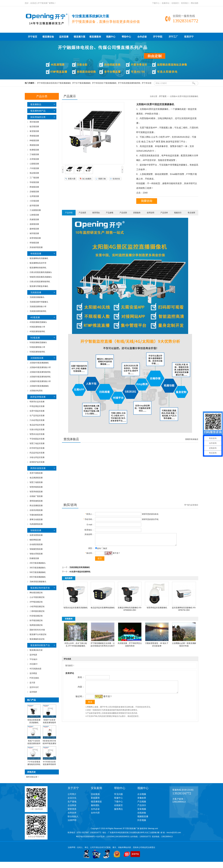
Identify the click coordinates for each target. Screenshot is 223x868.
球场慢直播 (34, 243)
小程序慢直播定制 (37, 607)
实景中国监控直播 (37, 411)
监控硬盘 (33, 673)
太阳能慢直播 (37, 358)
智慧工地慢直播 (36, 482)
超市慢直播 (34, 206)
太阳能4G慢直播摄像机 (39, 363)
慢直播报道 (96, 802)
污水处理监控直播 (37, 420)
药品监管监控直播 (37, 453)
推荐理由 (96, 213)
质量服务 (137, 213)
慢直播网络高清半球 (38, 263)
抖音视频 (142, 820)
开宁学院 (158, 37)
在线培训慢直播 (36, 510)
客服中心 (118, 798)
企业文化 (72, 798)
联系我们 (185, 3)
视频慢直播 (143, 816)
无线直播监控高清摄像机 (80, 570)
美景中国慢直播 (36, 473)
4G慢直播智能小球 (37, 327)
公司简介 (72, 794)
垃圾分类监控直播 (37, 430)
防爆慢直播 (34, 558)
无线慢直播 (36, 292)
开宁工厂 (173, 37)
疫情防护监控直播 (37, 462)
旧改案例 (95, 794)
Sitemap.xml (153, 829)
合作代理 (95, 813)
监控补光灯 (34, 687)
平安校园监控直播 (37, 439)
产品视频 (142, 802)
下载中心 (156, 3)
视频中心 (111, 37)
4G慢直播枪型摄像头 (38, 322)
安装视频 (142, 809)
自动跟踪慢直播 (36, 544)
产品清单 (164, 213)
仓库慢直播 (34, 196)
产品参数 (110, 213)
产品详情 (69, 213)
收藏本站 (166, 3)
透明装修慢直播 (36, 501)
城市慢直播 (34, 233)
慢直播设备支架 (36, 650)
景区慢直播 (34, 122)
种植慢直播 (34, 140)
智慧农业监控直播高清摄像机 (76, 610)
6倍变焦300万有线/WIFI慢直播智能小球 (49, 743)
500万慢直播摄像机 (38, 572)
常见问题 (118, 794)
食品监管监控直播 (37, 425)
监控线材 (33, 692)
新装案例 (95, 798)
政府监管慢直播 (38, 397)
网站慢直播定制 (36, 593)
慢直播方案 (80, 37)
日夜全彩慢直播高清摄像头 (41, 272)
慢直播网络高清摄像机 (39, 258)
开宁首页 (33, 37)
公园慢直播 (34, 164)
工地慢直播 (34, 154)
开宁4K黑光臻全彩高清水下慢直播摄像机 (54, 83)
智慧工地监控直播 (37, 443)
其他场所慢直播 (36, 247)
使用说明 (151, 213)
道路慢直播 (34, 224)
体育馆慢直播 (35, 238)
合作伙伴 (72, 813)
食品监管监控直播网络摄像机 (103, 610)
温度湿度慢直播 (36, 535)
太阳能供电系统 (36, 391)
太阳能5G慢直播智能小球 (40, 381)
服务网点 (118, 809)
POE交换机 (34, 678)
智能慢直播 (36, 530)
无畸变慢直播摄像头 (38, 582)
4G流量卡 (34, 664)
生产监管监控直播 (37, 416)
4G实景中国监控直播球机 (80, 574)
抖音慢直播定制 (36, 616)
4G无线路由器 (35, 669)
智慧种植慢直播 (36, 487)
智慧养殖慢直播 (36, 492)
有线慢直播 (36, 254)
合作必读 (142, 37)
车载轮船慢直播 (36, 515)
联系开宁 (189, 37)
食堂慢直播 (34, 131)
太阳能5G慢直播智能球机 (40, 377)
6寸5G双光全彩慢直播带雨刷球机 (49, 764)
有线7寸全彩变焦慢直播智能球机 (34, 743)
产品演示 (142, 805)
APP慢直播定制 (36, 602)
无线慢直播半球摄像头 (39, 302)
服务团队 (95, 805)
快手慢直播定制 (36, 620)
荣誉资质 (72, 809)
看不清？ (116, 555)
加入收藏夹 (87, 179)
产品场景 (82, 213)
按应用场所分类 (38, 117)
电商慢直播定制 (36, 625)
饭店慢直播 (34, 127)
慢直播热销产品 (38, 111)
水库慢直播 (34, 159)
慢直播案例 (95, 37)
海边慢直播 (34, 173)
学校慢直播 (34, 182)
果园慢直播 (34, 145)
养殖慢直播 (34, 136)
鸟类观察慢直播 (36, 524)
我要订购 (102, 179)
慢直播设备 (48, 37)
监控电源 (33, 655)
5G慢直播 (35, 338)
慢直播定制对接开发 (40, 588)
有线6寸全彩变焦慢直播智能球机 (49, 723)
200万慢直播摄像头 (38, 563)
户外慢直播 (34, 168)
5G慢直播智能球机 (37, 352)
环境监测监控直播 (37, 406)
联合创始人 (73, 816)
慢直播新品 (36, 104)
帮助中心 (126, 37)
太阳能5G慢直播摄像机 (39, 386)
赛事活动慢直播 (36, 519)
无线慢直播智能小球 (38, 307)
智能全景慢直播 (36, 554)
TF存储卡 (34, 659)
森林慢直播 (34, 229)
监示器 (32, 683)
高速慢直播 (34, 219)
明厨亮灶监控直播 (37, 402)
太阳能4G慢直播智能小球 (40, 367)
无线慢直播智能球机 (38, 311)
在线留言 (175, 3)
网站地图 (195, 3)
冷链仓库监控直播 (37, 457)
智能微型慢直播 (36, 549)
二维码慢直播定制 (37, 611)
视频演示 (178, 213)
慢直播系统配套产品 (40, 645)
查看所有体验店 (192, 439)
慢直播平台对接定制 (38, 634)
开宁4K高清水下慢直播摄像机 (104, 83)
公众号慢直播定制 (37, 597)
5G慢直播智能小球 (37, 347)
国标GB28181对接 (37, 630)
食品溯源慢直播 (36, 478)
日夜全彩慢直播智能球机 (40, 282)
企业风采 (72, 805)
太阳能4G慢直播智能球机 (40, 372)
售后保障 (191, 213)
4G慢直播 (35, 317)
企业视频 (142, 794)
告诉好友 (116, 179)
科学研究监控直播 (37, 448)
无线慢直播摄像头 (37, 297)
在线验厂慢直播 (36, 496)
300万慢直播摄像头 (38, 568)
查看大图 (72, 179)
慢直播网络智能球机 (38, 268)
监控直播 (64, 37)
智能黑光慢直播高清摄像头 (41, 277)
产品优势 (123, 213)
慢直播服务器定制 (37, 639)
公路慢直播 (34, 215)
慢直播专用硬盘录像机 (39, 286)
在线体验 (142, 813)
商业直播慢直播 (36, 506)
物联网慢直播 (35, 540)
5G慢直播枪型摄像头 (38, 342)
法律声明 (72, 820)
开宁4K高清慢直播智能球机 (129, 83)
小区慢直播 (34, 201)
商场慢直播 (34, 187)
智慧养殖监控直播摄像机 (157, 610)
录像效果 (142, 798)
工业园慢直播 (35, 210)
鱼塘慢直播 (34, 150)
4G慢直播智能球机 (37, 331)
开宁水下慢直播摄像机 (81, 83)
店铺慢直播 (34, 192)
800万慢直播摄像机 (38, 577)
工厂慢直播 (34, 178)
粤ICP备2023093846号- (86, 837)
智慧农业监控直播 (37, 434)
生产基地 (72, 802)
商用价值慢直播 (38, 468)
